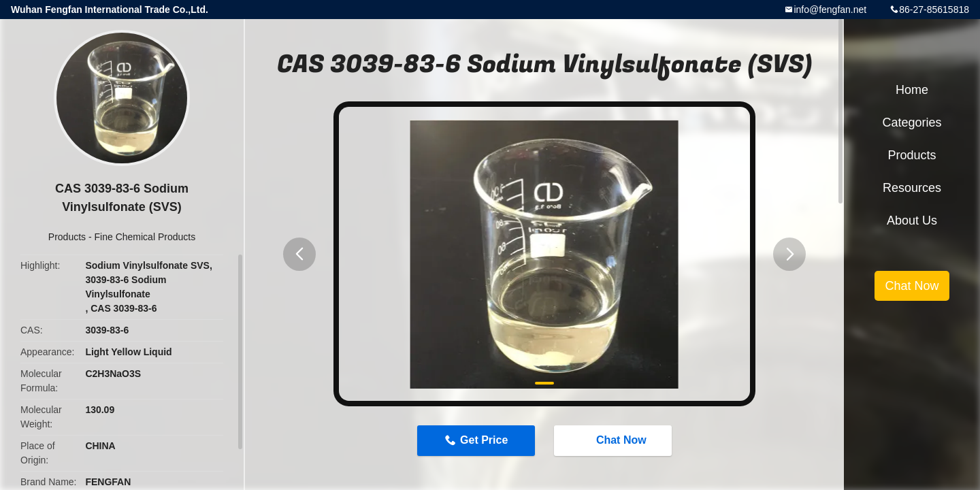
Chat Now (615, 440)
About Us (912, 220)
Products (67, 237)
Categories (912, 122)
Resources (912, 188)
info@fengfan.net (830, 10)
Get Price (484, 440)
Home (912, 90)
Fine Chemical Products (145, 237)
